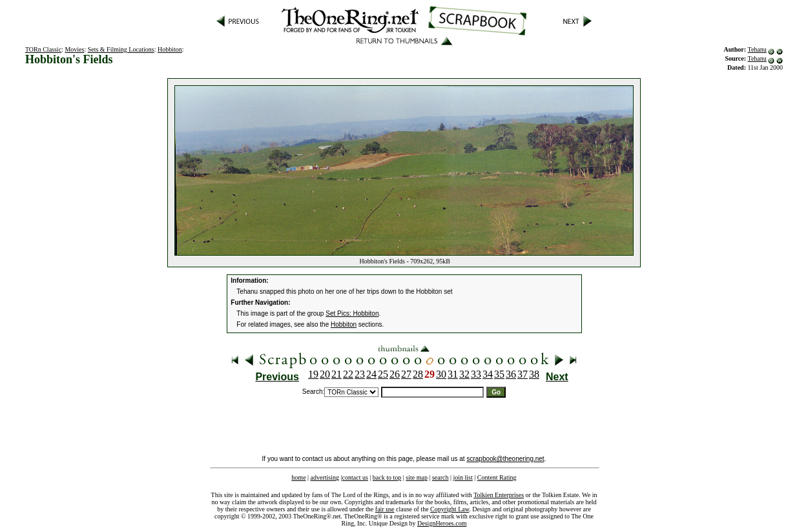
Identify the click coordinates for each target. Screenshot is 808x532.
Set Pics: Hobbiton (352, 313)
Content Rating (497, 477)
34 (488, 374)
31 (453, 374)
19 (313, 374)
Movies (74, 49)
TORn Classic (43, 49)
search (440, 477)
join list (462, 477)
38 (534, 374)
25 (383, 374)
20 (325, 374)
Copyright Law (450, 509)
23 (360, 374)
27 (406, 374)
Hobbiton (170, 49)
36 (511, 374)
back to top (387, 477)
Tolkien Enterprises (499, 495)
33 (476, 374)
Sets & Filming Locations (121, 49)
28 (418, 374)
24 (371, 374)
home (298, 477)
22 (348, 374)
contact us (355, 477)
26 (395, 374)
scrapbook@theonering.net (505, 459)
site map (417, 477)
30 (441, 374)
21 (337, 374)
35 (499, 374)
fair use (385, 509)
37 (523, 374)
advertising (325, 477)
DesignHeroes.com (442, 523)
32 (464, 374)
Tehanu (757, 49)
